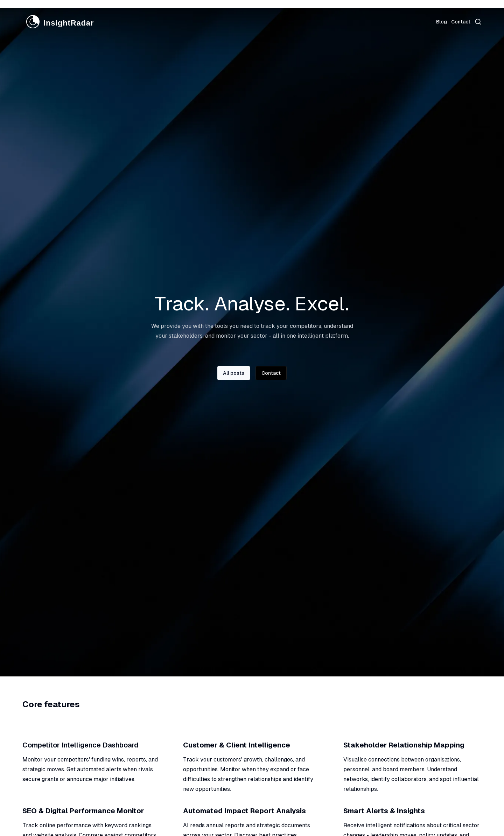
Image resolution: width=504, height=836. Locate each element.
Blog (442, 22)
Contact (461, 22)
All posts (234, 373)
